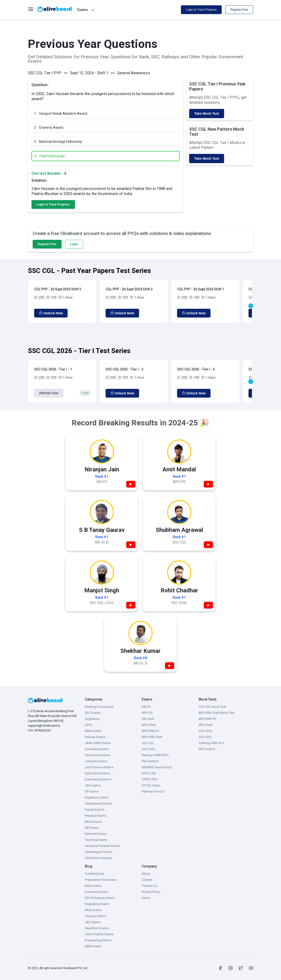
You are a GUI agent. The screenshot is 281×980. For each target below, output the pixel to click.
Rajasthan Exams (97, 797)
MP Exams (92, 828)
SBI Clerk (148, 719)
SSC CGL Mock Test (212, 707)
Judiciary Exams (96, 761)
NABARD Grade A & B (157, 767)
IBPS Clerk (149, 725)
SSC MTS (205, 737)
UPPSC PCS (150, 779)
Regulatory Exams (97, 904)
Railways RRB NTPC (155, 755)
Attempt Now (49, 393)
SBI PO (146, 707)
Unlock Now (51, 313)
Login (74, 244)
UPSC (89, 725)
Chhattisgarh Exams (99, 852)
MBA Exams (93, 731)
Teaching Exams (96, 840)
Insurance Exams (97, 892)
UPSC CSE (149, 773)
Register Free (239, 10)
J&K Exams (93, 785)
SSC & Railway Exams (100, 898)
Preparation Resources (101, 880)
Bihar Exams (93, 822)
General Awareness (133, 73)
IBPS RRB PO (150, 731)
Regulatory (92, 719)
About (146, 874)
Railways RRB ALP (211, 743)
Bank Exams (93, 886)
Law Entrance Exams (99, 767)
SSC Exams (93, 713)
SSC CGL (148, 743)
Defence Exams (96, 834)
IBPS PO (147, 713)
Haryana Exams (95, 816)
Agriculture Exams (97, 773)
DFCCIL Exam (151, 785)
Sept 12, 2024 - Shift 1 (89, 73)
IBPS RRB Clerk (152, 737)
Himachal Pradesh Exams (102, 846)
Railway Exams (95, 737)
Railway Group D (153, 791)
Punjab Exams (94, 810)
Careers (147, 880)
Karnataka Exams (97, 749)
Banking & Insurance (99, 707)
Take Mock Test (207, 113)
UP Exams (92, 791)
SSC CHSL (149, 749)
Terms (146, 898)
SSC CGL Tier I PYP (45, 73)
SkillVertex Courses (98, 858)
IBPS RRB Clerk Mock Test (217, 713)
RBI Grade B (150, 761)
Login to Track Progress (201, 10)
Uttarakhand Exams (98, 803)
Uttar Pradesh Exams (99, 934)
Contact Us (149, 886)
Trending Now (95, 874)
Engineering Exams (98, 779)
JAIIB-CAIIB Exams (98, 743)
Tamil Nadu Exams (98, 755)
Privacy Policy (151, 892)
